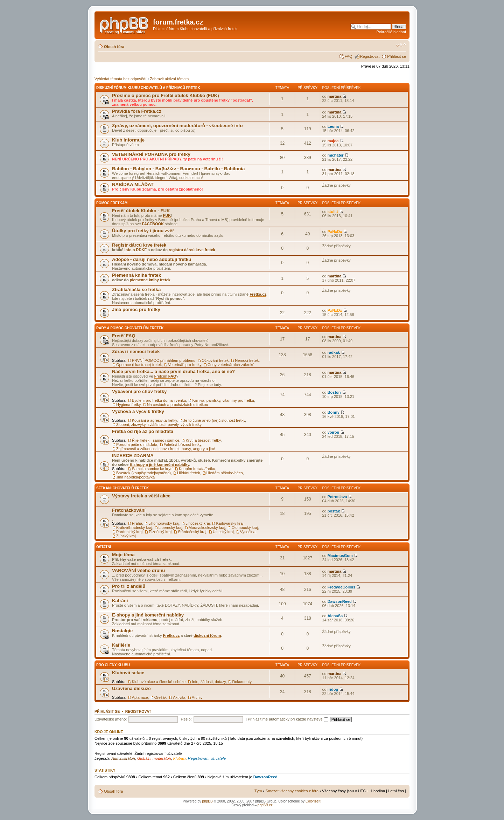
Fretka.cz (258, 294)
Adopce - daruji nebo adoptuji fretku (152, 259)
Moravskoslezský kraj (207, 528)
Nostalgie (122, 631)
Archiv (197, 697)
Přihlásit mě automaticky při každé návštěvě (288, 719)
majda (333, 141)
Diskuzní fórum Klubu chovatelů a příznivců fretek (148, 88)
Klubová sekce (128, 673)
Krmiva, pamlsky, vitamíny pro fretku (223, 400)
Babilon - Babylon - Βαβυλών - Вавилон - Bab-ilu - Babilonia (178, 169)
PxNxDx (335, 232)
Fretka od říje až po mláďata (143, 431)
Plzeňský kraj (160, 532)
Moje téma (123, 555)
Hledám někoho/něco (225, 473)
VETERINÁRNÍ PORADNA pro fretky (151, 154)
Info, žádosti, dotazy (209, 682)
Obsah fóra (114, 47)
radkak (334, 352)
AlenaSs (335, 616)
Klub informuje (128, 140)
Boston (334, 392)
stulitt (333, 212)
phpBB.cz (265, 805)
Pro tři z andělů (129, 586)
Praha (137, 523)
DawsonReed (340, 601)
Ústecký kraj (223, 532)
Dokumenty (242, 682)
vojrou (334, 432)
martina (335, 96)
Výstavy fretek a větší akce (141, 496)
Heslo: (186, 719)
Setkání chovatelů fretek (122, 488)
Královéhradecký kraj (134, 528)
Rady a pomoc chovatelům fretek (130, 328)
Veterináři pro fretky (185, 365)
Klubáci (180, 758)
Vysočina (248, 532)
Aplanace (140, 697)
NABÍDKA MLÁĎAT (133, 184)
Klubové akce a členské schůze (159, 682)
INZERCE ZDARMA (133, 456)
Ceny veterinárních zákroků (231, 365)
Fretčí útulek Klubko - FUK (141, 211)
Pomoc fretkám (112, 203)
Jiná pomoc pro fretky (136, 309)
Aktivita (179, 697)
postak (334, 511)
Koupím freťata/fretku (197, 469)
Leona (333, 126)
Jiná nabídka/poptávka (135, 477)
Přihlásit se (397, 56)
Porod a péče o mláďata (137, 445)
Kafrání (120, 601)
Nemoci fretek (247, 360)
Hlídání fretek (188, 473)
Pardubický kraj (129, 532)
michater (336, 155)
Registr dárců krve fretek (139, 245)
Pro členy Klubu (113, 665)
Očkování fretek (215, 360)
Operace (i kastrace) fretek (139, 365)
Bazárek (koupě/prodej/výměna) (143, 473)
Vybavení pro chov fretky (139, 391)
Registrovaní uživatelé (207, 758)
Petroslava (337, 497)
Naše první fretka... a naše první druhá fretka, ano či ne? (173, 371)
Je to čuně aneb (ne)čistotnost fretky (214, 420)
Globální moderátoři (154, 758)
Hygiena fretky (128, 405)
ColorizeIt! (313, 801)
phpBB (208, 801)
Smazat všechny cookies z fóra (292, 791)
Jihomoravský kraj (164, 523)
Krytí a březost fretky (203, 440)
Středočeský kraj (192, 532)
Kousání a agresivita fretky (155, 420)
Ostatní (104, 547)
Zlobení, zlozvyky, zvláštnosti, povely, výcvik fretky (159, 425)
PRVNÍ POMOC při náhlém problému (164, 360)
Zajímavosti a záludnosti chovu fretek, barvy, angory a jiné (166, 449)
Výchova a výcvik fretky (138, 411)
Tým (258, 791)
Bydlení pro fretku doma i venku (159, 400)
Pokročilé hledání (391, 32)
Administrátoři (123, 758)
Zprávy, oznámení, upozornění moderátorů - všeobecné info (177, 126)
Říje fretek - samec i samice (156, 440)
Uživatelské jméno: (111, 719)
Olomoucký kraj (245, 528)
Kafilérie (121, 645)
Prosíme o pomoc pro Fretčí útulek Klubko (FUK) (166, 95)
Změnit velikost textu (401, 45)
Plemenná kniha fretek (136, 275)
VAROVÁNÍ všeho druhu (138, 570)
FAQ (349, 56)
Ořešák (160, 697)
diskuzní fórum (207, 635)
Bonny (334, 412)
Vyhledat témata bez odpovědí (120, 79)
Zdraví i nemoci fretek (136, 352)
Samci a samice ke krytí (152, 469)
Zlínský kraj (126, 536)
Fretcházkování (129, 510)
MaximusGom (340, 556)
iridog (333, 689)
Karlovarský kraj (230, 523)
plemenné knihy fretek (150, 280)
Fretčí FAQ (124, 336)
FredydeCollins (341, 587)
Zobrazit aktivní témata (169, 79)
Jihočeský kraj (198, 523)
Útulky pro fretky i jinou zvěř (143, 231)
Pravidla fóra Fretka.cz (137, 111)
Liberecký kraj (170, 528)
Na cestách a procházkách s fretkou (178, 405)
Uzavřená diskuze (131, 688)
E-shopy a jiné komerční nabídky (159, 464)
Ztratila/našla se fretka (136, 290)
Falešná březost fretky (183, 445)
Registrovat (370, 56)
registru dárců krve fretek (192, 250)
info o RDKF (135, 250)
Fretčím (165, 376)
